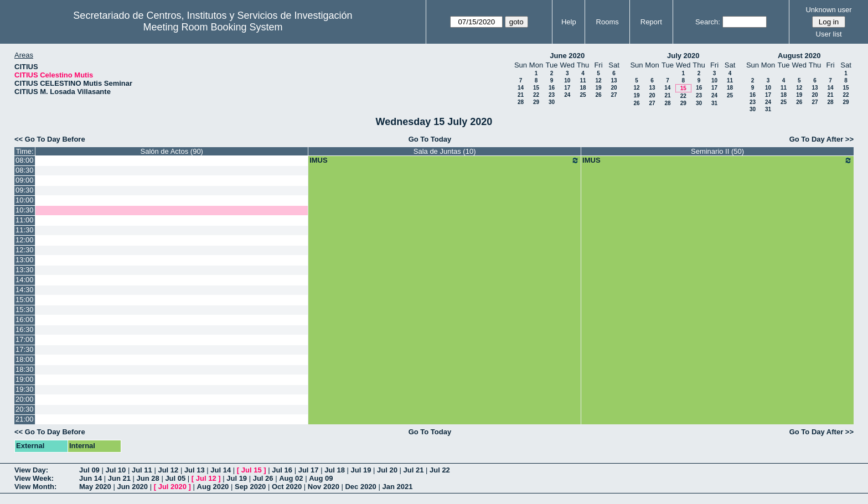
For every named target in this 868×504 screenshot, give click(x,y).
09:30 (25, 190)
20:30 (25, 409)
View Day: (31, 470)
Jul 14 (221, 470)
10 (567, 80)
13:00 (25, 260)
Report (651, 22)
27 (614, 95)
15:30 (25, 310)
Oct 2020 (287, 487)
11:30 (25, 230)
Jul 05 (175, 478)
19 (598, 88)
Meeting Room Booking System (213, 27)
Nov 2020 (324, 487)
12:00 (25, 240)
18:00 (25, 359)
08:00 (25, 160)
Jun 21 (119, 478)
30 (552, 102)
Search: (708, 22)
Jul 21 (414, 470)
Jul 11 (142, 470)
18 (583, 88)
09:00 (25, 180)
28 (521, 102)
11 (583, 80)
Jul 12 (168, 470)
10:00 (25, 200)
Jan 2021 (397, 487)
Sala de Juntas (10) (445, 151)
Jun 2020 (132, 487)
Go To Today (430, 139)
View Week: (34, 478)
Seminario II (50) (717, 151)
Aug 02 (291, 478)
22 (536, 95)
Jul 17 (309, 470)
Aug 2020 (213, 487)
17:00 (25, 339)
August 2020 (799, 56)
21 (521, 95)
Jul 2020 (172, 487)
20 (614, 88)
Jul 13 (195, 470)
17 (567, 88)
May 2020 (95, 487)
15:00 (25, 300)
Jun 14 (91, 478)
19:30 (25, 389)
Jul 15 (252, 470)
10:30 (25, 210)
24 (567, 95)
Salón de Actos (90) (171, 151)
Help (569, 22)
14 (521, 88)
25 (583, 95)
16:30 (25, 329)
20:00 (25, 399)
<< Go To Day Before (50, 139)
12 (598, 80)
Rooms (608, 22)
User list (829, 34)
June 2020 (567, 56)
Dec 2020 (360, 487)
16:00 (25, 319)
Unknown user (828, 10)
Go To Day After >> (821, 139)
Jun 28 (148, 478)
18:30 (25, 369)
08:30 (25, 170)
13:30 (25, 270)
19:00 (25, 379)
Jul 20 (387, 470)
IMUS (445, 160)
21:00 (25, 419)
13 (614, 80)
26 (598, 95)
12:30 (25, 250)
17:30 (25, 349)
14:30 (25, 290)
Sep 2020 (250, 487)
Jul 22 (440, 470)
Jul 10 (115, 470)
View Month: (35, 487)
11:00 (25, 220)
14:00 (25, 280)
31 (714, 103)
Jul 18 (335, 470)
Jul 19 (361, 470)
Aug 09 (321, 478)
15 (536, 88)
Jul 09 (89, 470)
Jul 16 (282, 470)
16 (552, 88)
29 (536, 102)
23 (552, 95)
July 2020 (683, 56)
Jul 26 (263, 478)
